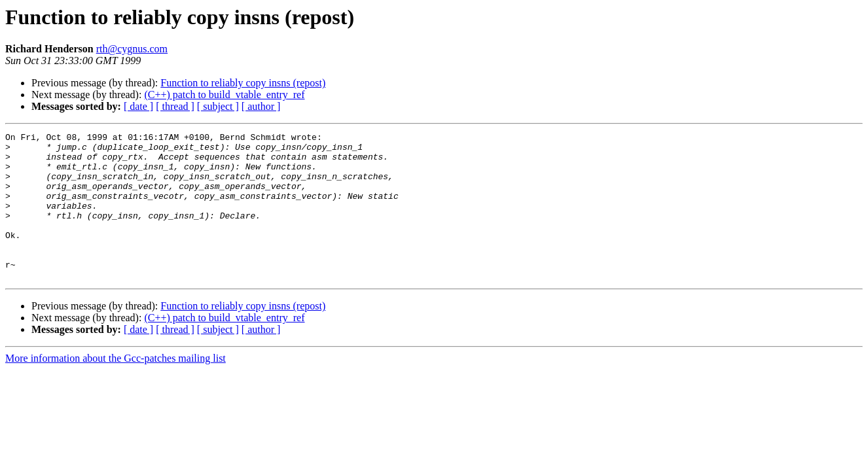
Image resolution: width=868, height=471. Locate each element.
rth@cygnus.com (132, 49)
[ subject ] (218, 106)
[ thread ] (175, 106)
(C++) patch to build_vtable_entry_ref (224, 95)
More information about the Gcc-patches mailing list (116, 388)
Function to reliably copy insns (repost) (243, 83)
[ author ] (261, 106)
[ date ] (138, 106)
